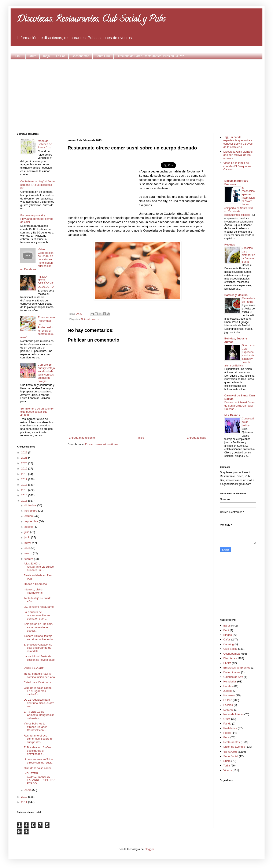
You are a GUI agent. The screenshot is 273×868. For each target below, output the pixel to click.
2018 (25, 474)
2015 (25, 490)
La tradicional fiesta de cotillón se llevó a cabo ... (39, 660)
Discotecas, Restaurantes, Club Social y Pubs (91, 20)
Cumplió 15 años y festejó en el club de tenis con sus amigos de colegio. (46, 373)
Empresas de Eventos (237, 668)
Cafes (227, 639)
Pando (227, 724)
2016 (25, 485)
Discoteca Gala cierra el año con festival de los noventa (238, 155)
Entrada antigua (196, 438)
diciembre (31, 505)
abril (27, 548)
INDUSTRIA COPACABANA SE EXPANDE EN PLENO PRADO (39, 778)
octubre (29, 516)
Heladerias (230, 682)
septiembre (32, 521)
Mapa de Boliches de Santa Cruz (45, 144)
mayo (28, 543)
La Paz (61, 56)
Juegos (228, 691)
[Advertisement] (137, 95)
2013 (25, 501)
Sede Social (231, 756)
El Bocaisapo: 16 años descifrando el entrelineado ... (37, 751)
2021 (25, 458)
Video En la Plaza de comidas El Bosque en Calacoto (237, 166)
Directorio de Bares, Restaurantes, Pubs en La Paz (150, 56)
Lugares (228, 710)
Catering (228, 644)
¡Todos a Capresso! (36, 584)
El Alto (227, 663)
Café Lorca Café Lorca (38, 682)
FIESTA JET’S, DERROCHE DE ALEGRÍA (46, 282)
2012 (25, 797)
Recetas (230, 245)
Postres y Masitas (236, 295)
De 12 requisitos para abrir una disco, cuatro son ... (39, 703)
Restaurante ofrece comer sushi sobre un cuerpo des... (38, 739)
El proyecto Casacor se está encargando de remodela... (38, 648)
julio (27, 532)
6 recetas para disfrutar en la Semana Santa (248, 255)
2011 (25, 802)
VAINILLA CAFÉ (34, 668)
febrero (29, 559)
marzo (29, 553)
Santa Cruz (103, 56)
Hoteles (228, 686)
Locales (228, 705)
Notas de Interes (90, 319)
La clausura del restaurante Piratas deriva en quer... (37, 615)
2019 (25, 469)
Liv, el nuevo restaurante (39, 607)
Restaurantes (231, 742)
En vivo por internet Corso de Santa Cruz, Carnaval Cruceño (239, 406)
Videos (228, 770)
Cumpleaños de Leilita (248, 422)
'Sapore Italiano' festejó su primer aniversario (38, 638)
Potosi (227, 733)
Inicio (141, 438)
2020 (25, 463)
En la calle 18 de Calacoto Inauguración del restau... (39, 715)
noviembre (31, 511)
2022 (25, 452)
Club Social (230, 649)
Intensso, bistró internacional (33, 591)
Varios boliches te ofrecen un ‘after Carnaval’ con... (35, 727)
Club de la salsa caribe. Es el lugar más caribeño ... (38, 691)
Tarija (46, 56)
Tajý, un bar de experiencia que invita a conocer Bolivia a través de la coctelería (238, 142)
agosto (29, 527)
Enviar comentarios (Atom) (101, 444)
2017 (25, 479)
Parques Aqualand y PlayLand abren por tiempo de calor (37, 219)
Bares (227, 626)
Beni (226, 630)
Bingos (228, 635)
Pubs (226, 737)
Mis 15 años (232, 415)
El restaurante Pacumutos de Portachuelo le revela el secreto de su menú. (38, 327)
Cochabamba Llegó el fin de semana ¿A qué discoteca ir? (37, 185)
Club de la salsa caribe (38, 768)
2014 (25, 495)
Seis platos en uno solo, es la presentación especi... (38, 627)
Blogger (149, 849)
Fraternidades (232, 672)
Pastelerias (230, 728)
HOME (18, 56)
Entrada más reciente (82, 438)
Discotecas (230, 658)
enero (28, 790)
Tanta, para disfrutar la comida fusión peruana (39, 675)
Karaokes (229, 695)
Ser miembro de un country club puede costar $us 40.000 (37, 412)
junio (28, 537)
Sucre (227, 761)
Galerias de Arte (233, 677)
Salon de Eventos (234, 747)
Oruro (33, 56)
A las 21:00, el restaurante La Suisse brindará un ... (39, 567)
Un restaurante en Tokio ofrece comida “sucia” (38, 761)
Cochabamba (80, 56)
